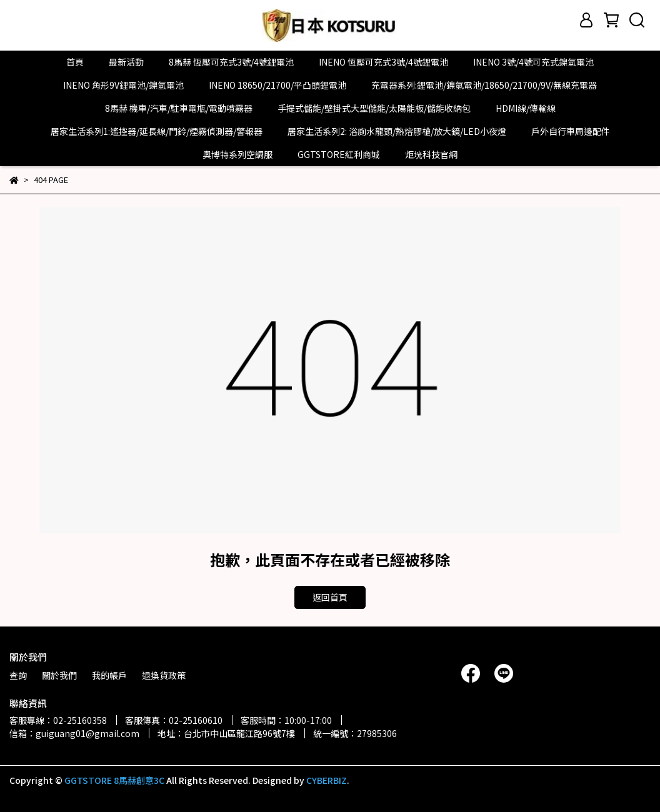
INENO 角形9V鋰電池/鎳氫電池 (123, 85)
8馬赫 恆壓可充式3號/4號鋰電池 (231, 62)
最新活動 (126, 62)
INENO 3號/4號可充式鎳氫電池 (533, 62)
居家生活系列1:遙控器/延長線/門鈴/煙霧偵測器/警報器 (157, 131)
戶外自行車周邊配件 (571, 131)
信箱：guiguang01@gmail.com (74, 733)
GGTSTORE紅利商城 (339, 154)
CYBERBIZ (327, 780)
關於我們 (59, 675)
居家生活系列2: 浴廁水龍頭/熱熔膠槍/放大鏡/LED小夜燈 (397, 131)
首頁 (75, 62)
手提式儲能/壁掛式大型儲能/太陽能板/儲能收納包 (374, 108)
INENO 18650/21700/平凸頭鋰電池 (277, 85)
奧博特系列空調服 (237, 154)
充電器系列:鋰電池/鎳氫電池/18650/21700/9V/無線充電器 (484, 85)
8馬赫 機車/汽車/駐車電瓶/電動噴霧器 (179, 108)
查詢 (18, 675)
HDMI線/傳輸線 (526, 108)
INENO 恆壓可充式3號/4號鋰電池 (383, 62)
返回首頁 (330, 597)
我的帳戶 (109, 675)
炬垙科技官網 (431, 154)
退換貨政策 (164, 675)
